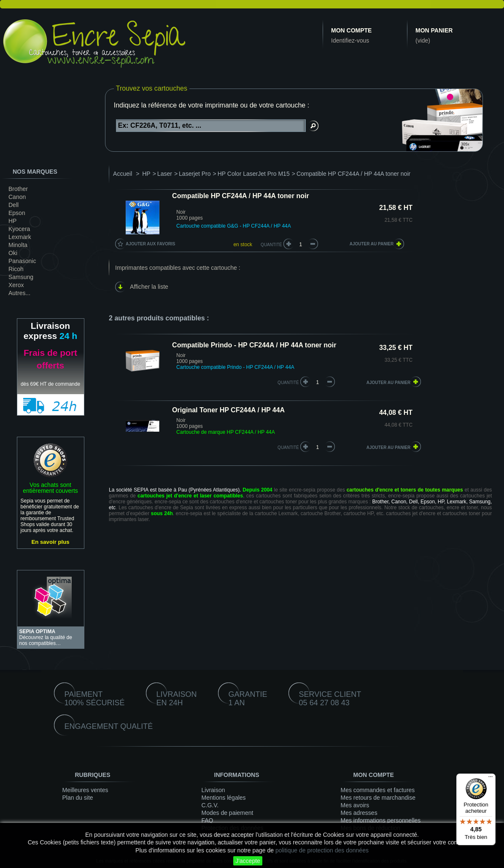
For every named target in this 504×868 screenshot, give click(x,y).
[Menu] (491, 779)
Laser (165, 174)
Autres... (19, 293)
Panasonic (22, 261)
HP (12, 221)
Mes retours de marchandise (378, 798)
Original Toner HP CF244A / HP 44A (228, 410)
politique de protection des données (322, 850)
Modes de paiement (228, 813)
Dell (13, 205)
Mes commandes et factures (378, 790)
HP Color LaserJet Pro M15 (254, 174)
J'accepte (248, 861)
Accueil (123, 174)
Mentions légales (224, 798)
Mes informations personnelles (381, 820)
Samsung (21, 277)
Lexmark (20, 237)
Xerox (16, 285)
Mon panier (434, 30)
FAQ (208, 820)
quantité (288, 383)
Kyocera (19, 229)
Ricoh (16, 269)
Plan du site (78, 798)
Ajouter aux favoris (150, 244)
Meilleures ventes (85, 790)
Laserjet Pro (195, 174)
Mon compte (351, 30)
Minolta (18, 245)
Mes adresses (359, 813)
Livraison (213, 790)
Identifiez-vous (350, 40)
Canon (17, 197)
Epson (17, 213)
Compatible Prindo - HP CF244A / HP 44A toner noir (254, 345)
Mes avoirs (355, 805)
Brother (18, 189)
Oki (13, 253)
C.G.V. (210, 805)
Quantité (271, 245)
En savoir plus (50, 542)
